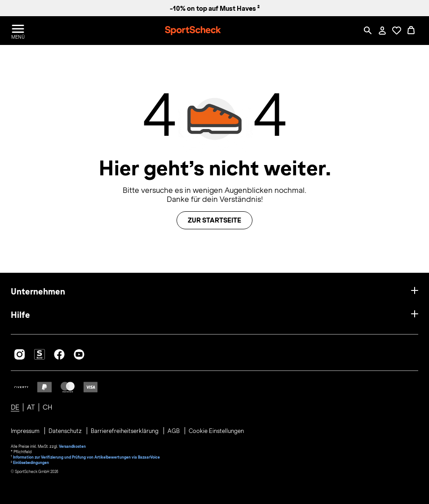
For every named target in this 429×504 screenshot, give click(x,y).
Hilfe (20, 315)
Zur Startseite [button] (214, 220)
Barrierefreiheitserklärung (125, 431)
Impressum (26, 431)
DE (15, 407)
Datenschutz (66, 431)
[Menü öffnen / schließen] (18, 31)
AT (31, 407)
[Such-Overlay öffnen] (368, 31)
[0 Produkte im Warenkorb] (411, 31)
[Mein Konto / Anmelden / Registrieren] (382, 31)
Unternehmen (38, 292)
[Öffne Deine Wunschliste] (397, 31)
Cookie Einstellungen (216, 431)
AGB (174, 431)
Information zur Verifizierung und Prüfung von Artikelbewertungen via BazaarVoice (86, 457)
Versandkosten (72, 446)
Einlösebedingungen (31, 463)
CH (47, 407)
